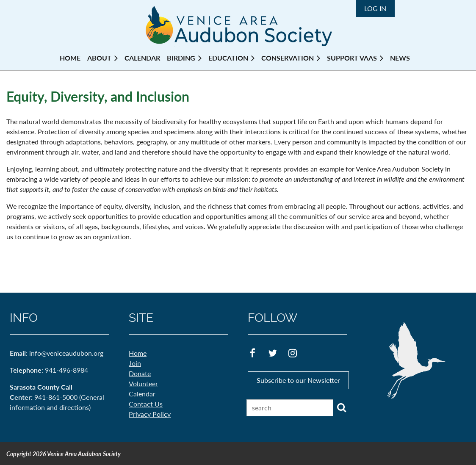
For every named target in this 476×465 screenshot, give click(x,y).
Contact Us (146, 404)
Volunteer (143, 383)
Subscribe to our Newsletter (298, 380)
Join (135, 363)
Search (341, 407)
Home (138, 353)
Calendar (142, 394)
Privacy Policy (150, 414)
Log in (375, 8)
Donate (140, 373)
